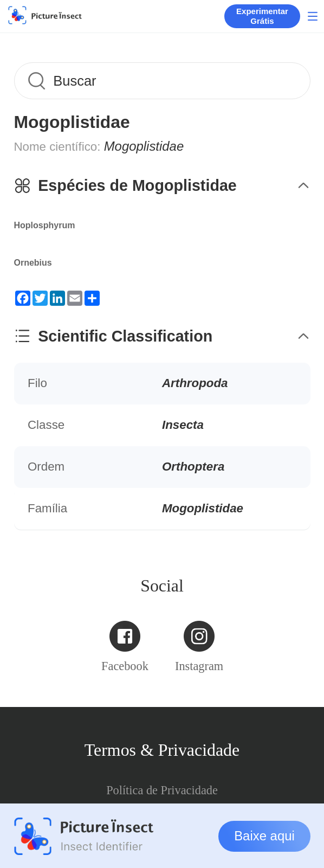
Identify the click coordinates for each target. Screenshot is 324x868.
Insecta (183, 425)
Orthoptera (193, 467)
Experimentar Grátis (262, 16)
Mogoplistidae (203, 508)
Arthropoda (195, 383)
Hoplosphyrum (45, 225)
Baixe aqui (264, 836)
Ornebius (33, 263)
